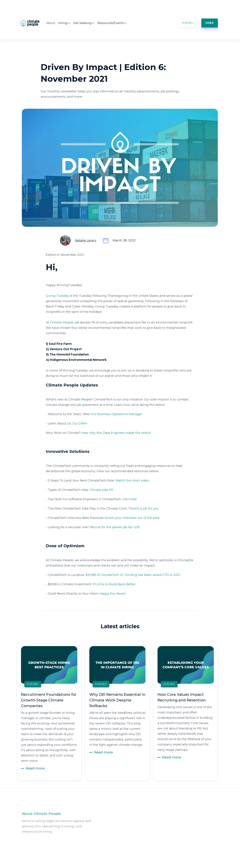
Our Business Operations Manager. (117, 414)
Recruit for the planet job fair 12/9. (115, 527)
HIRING (188, 23)
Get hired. (130, 499)
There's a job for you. (144, 509)
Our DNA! (79, 423)
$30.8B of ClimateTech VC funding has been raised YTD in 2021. (133, 575)
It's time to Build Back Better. (114, 584)
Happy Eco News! (112, 594)
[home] (33, 23)
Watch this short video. (132, 481)
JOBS (210, 23)
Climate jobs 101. (102, 490)
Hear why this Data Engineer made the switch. (116, 433)
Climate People (62, 322)
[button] (64, 23)
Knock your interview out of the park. (132, 518)
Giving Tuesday (57, 296)
